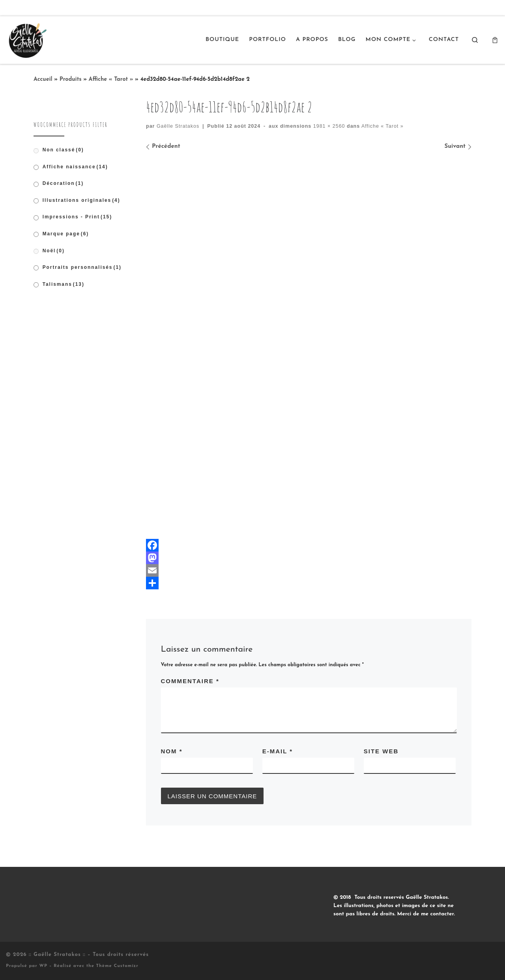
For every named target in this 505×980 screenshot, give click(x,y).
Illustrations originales (81, 200)
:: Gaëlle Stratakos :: (57, 955)
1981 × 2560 (328, 126)
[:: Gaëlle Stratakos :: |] (27, 39)
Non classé (63, 150)
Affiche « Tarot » (111, 79)
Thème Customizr (117, 966)
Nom (172, 751)
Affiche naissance (75, 167)
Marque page (66, 234)
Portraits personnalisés (82, 267)
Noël (54, 251)
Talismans (64, 284)
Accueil (43, 79)
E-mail (278, 751)
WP (43, 966)
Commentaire (190, 681)
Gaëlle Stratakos (178, 126)
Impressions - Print (78, 217)
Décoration (63, 183)
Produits (71, 79)
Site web (381, 751)
